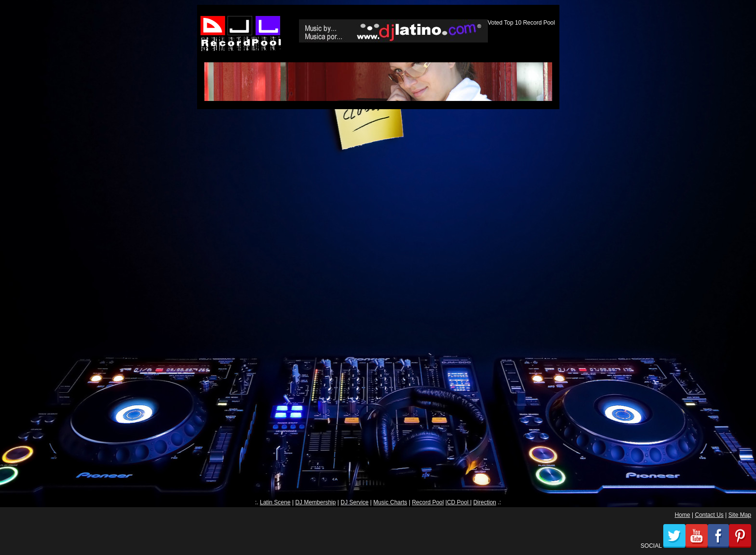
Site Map (740, 515)
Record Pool (428, 502)
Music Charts (390, 502)
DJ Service (355, 502)
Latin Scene (275, 502)
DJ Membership (315, 502)
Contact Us (709, 515)
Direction (485, 502)
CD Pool (458, 502)
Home (683, 515)
